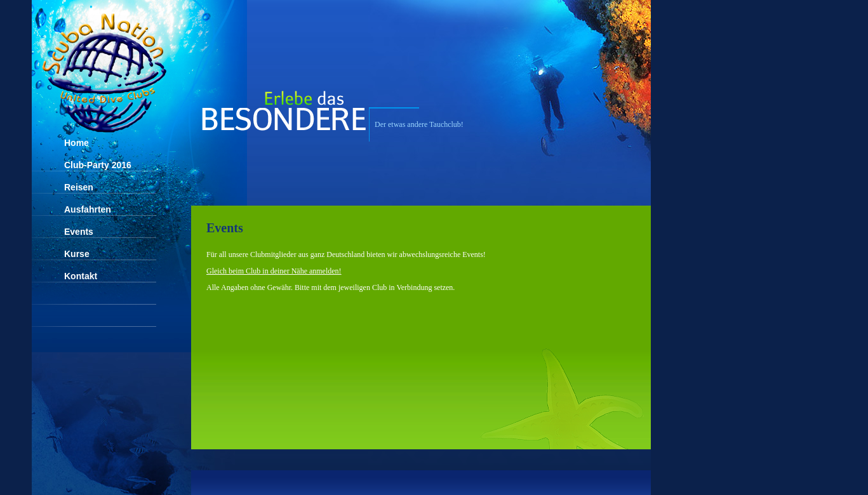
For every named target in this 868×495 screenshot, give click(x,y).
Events (79, 232)
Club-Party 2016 (98, 165)
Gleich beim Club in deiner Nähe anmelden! (274, 271)
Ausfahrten (88, 209)
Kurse (77, 254)
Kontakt (81, 276)
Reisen (79, 187)
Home (77, 143)
